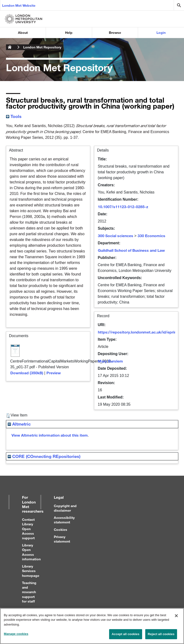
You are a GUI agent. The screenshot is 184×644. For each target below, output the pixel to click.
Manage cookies (16, 636)
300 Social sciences (116, 236)
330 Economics (151, 236)
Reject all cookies (161, 637)
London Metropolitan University (10, 47)
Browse (115, 32)
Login (161, 32)
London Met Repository (42, 47)
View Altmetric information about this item (50, 435)
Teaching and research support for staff (29, 592)
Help (69, 32)
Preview (54, 373)
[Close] (176, 618)
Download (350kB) (27, 373)
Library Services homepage (31, 571)
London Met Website (19, 5)
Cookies (61, 530)
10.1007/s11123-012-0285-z (123, 207)
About (23, 32)
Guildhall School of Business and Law (131, 250)
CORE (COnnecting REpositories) (44, 456)
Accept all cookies (126, 637)
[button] (8, 416)
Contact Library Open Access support (28, 529)
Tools (14, 116)
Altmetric (19, 424)
